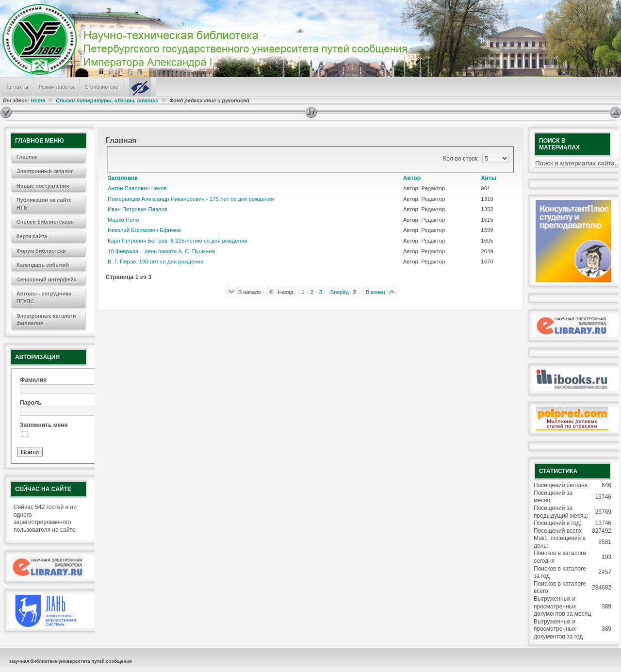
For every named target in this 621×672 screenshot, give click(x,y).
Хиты (489, 178)
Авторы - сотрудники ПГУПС (44, 297)
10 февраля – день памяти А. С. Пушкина (161, 251)
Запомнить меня (44, 425)
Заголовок (123, 178)
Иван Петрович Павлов (138, 209)
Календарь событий (43, 265)
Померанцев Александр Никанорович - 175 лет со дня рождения (191, 199)
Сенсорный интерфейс (47, 279)
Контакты (17, 87)
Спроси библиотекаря (45, 222)
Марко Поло (123, 220)
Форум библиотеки (41, 251)
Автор (412, 178)
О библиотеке (102, 87)
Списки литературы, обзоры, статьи (108, 100)
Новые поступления (43, 186)
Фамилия (33, 380)
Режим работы (57, 87)
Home (38, 100)
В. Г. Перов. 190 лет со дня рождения (155, 262)
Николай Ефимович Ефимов (144, 230)
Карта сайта (32, 236)
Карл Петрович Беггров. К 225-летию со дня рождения (178, 241)
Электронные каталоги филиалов (46, 320)
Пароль (31, 403)
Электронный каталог (45, 171)
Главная (27, 157)
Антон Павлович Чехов (137, 188)
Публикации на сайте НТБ (44, 204)
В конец (376, 292)
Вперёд (340, 292)
